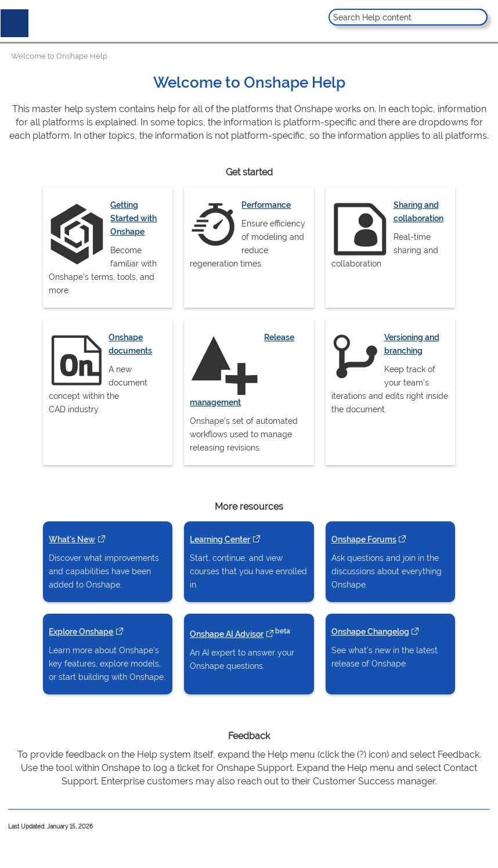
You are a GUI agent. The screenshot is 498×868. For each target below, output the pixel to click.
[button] (477, 17)
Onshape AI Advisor (231, 634)
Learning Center (225, 539)
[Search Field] (408, 17)
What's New (77, 539)
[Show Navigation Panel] (12, 21)
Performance (266, 205)
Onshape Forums (369, 539)
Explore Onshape (86, 631)
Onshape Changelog (375, 631)
